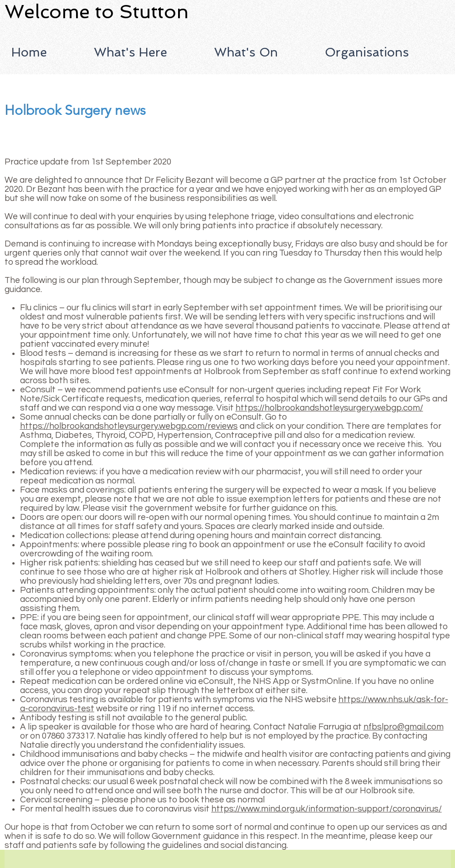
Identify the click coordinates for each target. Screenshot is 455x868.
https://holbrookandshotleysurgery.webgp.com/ (329, 408)
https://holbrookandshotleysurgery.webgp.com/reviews (129, 426)
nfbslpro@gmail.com (404, 727)
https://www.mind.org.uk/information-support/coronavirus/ (327, 809)
